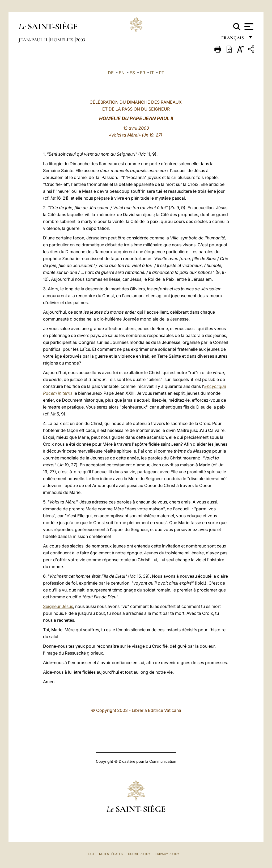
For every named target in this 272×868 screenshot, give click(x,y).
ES (132, 73)
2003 (80, 40)
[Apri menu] (248, 27)
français (233, 39)
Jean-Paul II (33, 40)
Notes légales (111, 854)
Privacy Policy (167, 854)
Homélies (62, 40)
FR (143, 73)
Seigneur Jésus (58, 606)
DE (111, 73)
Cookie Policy (139, 854)
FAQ (91, 854)
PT (161, 73)
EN (122, 73)
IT (152, 73)
